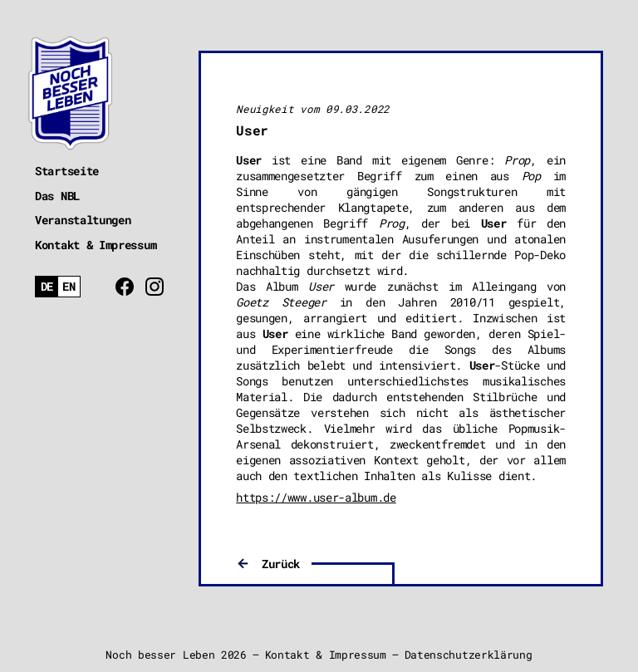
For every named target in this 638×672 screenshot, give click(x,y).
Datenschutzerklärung (469, 655)
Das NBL (57, 196)
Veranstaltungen (83, 220)
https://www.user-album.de (316, 497)
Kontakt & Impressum (96, 245)
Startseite (67, 171)
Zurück (281, 564)
